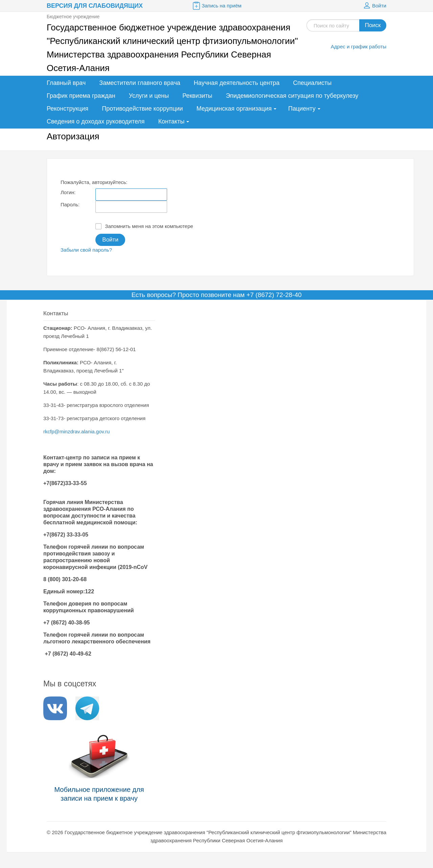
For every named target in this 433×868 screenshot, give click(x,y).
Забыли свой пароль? (86, 250)
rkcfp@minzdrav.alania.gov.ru (76, 431)
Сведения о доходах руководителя (96, 121)
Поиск (373, 25)
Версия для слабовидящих (95, 6)
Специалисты (312, 83)
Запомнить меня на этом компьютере (144, 226)
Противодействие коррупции (142, 109)
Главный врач (66, 83)
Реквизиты (197, 96)
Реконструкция (67, 109)
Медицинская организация (234, 109)
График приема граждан (81, 96)
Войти (374, 6)
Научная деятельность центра (237, 83)
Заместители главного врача (140, 83)
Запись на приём (216, 6)
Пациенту (302, 109)
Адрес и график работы (359, 47)
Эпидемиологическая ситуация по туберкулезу (292, 96)
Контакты (172, 121)
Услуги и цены (149, 96)
